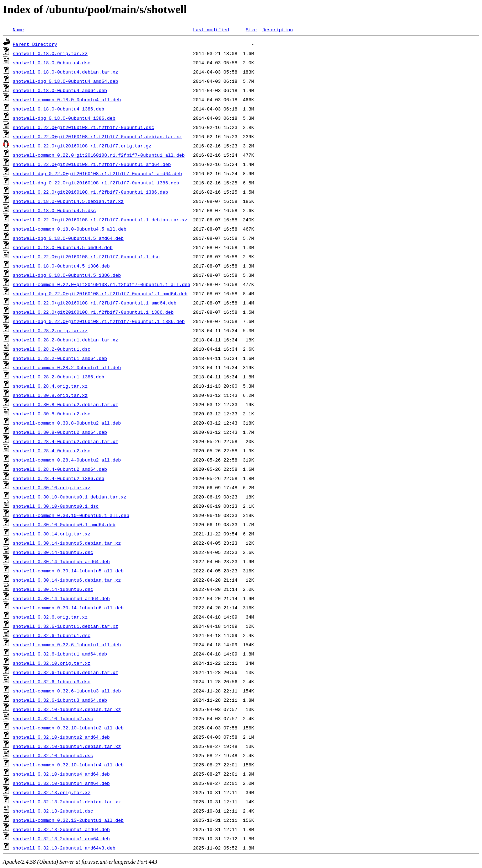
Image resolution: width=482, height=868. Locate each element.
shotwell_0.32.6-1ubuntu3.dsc (52, 681)
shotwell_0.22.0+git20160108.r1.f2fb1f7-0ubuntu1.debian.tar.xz (97, 136)
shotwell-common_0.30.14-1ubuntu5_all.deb (68, 571)
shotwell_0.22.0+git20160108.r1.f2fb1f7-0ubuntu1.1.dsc (86, 257)
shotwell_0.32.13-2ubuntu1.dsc (53, 811)
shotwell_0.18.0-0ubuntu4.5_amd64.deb (63, 247)
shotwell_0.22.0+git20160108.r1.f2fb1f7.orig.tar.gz (82, 146)
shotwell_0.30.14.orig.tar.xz (52, 534)
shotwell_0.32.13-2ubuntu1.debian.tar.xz (67, 802)
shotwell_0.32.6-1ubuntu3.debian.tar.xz (65, 672)
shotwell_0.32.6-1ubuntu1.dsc (52, 635)
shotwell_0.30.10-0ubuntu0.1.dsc (56, 506)
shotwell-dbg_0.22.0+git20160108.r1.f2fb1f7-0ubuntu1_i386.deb (96, 183)
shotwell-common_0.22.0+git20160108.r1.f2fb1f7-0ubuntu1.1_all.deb (101, 284)
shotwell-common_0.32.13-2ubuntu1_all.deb (68, 820)
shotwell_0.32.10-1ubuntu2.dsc (53, 718)
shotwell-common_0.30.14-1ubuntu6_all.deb (68, 608)
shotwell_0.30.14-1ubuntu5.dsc (53, 552)
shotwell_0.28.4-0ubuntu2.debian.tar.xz (65, 441)
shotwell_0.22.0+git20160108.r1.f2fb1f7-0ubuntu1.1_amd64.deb (95, 303)
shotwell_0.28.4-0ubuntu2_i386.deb (58, 478)
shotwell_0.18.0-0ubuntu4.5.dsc (54, 210)
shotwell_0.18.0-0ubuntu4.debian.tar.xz (65, 72)
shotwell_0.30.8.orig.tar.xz (50, 395)
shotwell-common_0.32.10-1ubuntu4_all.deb (68, 765)
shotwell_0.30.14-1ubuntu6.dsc (53, 589)
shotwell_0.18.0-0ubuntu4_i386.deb (58, 109)
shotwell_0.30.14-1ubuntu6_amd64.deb (61, 598)
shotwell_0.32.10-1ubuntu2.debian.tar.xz (67, 709)
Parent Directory (35, 44)
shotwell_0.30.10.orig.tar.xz (52, 487)
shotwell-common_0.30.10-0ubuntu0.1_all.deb (71, 515)
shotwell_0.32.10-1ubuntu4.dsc (53, 755)
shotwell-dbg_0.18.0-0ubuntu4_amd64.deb (65, 81)
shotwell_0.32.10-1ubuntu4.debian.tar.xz (67, 746)
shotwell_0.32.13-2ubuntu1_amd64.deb (61, 829)
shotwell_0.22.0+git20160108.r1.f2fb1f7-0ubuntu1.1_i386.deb (93, 312)
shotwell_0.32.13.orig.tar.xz (52, 792)
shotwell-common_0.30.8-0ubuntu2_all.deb (67, 423)
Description (278, 29)
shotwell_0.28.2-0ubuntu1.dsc (52, 349)
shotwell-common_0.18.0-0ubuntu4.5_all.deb (70, 229)
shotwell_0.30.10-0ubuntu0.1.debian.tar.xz (70, 497)
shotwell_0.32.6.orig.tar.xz (50, 617)
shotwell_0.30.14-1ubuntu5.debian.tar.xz (67, 543)
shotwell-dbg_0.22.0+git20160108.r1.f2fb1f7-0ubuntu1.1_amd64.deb (100, 293)
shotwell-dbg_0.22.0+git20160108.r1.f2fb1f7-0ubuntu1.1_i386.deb (99, 321)
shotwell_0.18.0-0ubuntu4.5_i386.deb (61, 266)
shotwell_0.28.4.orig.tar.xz (50, 386)
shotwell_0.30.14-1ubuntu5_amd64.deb (61, 561)
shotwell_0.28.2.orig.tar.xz (50, 330)
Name (18, 29)
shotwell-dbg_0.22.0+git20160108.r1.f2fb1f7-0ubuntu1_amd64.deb (97, 173)
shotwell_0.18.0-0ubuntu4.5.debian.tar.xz (68, 201)
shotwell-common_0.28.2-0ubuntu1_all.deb (67, 367)
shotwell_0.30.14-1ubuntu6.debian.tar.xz (67, 580)
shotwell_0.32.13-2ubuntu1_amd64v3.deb (64, 848)
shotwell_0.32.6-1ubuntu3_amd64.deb (60, 700)
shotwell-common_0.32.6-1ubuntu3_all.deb (67, 691)
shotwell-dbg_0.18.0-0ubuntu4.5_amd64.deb (68, 238)
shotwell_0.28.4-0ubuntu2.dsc (52, 451)
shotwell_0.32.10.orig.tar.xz (52, 663)
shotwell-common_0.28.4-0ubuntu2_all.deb (67, 460)
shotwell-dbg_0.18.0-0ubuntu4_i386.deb (64, 118)
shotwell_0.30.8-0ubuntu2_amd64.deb (60, 432)
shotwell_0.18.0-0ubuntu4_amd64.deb (60, 90)
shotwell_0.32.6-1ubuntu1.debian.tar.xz (65, 626)
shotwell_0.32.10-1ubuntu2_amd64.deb (61, 737)
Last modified (211, 29)
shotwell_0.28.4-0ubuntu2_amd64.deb (60, 469)
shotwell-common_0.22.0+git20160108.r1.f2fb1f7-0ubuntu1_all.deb (99, 155)
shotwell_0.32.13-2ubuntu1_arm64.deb (61, 839)
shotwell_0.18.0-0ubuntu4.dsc (52, 63)
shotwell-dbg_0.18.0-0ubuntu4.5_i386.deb (67, 275)
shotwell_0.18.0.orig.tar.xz (50, 53)
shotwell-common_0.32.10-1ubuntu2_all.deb (68, 728)
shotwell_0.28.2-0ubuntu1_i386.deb (58, 377)
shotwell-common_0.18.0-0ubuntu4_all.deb (67, 99)
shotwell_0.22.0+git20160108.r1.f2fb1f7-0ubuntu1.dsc (84, 127)
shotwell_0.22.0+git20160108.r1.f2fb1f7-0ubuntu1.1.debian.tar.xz (100, 220)
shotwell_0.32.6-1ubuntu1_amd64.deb (60, 654)
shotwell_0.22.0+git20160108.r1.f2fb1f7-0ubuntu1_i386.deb (90, 192)
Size (251, 29)
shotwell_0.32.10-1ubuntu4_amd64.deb (61, 774)
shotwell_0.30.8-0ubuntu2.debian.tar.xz (65, 404)
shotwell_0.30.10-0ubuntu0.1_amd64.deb (64, 524)
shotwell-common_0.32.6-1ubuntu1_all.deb (67, 645)
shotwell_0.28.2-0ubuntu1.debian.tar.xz (65, 340)
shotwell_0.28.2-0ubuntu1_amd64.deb (60, 358)
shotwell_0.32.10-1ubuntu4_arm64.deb (61, 783)
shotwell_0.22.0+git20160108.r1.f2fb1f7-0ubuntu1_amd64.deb (92, 164)
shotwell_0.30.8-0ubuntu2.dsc (52, 414)
